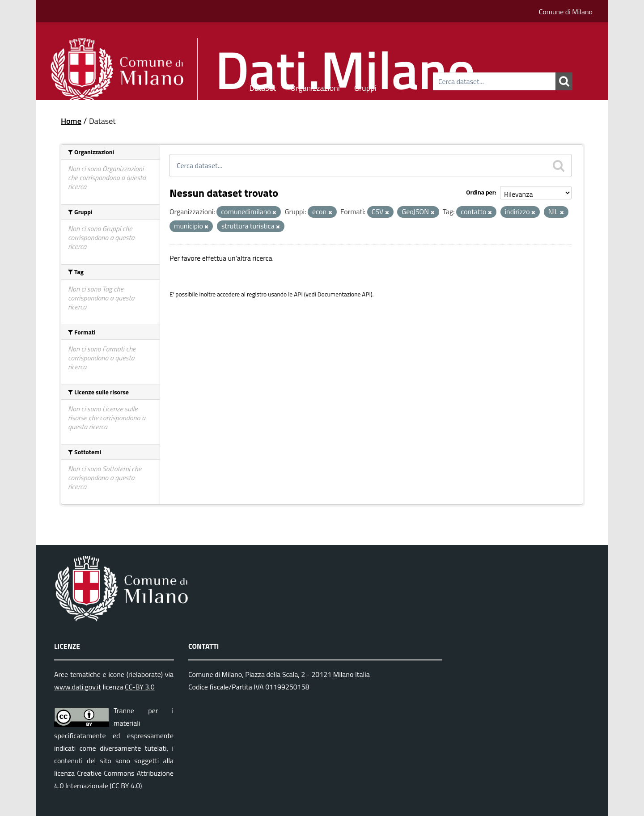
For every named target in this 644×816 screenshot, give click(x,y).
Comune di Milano (566, 12)
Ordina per (480, 192)
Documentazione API (344, 294)
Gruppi (365, 87)
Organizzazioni (315, 87)
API (298, 294)
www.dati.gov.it (78, 687)
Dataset (263, 87)
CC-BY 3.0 (140, 687)
